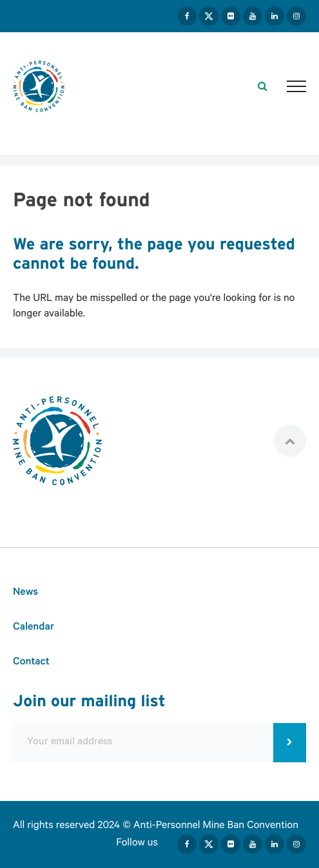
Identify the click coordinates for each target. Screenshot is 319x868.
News (25, 594)
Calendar (34, 629)
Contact (31, 664)
